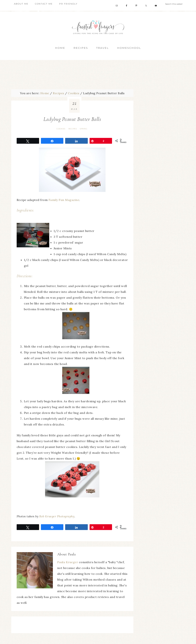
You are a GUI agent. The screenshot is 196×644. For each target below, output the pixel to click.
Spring (84, 129)
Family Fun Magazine (64, 200)
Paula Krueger (68, 562)
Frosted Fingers (98, 27)
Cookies (61, 129)
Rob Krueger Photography (57, 516)
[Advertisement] (98, 74)
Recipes (73, 129)
